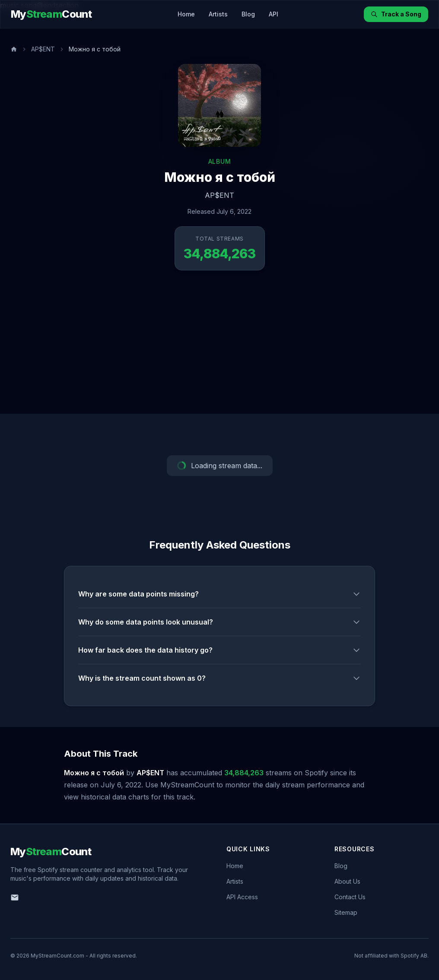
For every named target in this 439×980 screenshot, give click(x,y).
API (274, 14)
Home (186, 14)
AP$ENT (43, 49)
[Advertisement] (219, 349)
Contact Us (350, 897)
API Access (242, 897)
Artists (218, 14)
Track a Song (396, 14)
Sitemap (346, 912)
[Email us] (15, 898)
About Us (347, 881)
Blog (248, 14)
